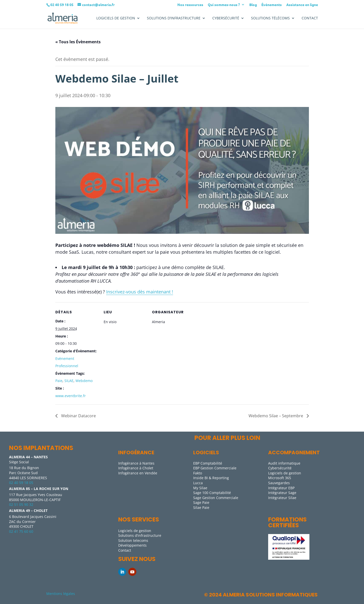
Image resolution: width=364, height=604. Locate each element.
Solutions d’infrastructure (140, 535)
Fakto (198, 473)
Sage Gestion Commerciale (216, 498)
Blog (253, 5)
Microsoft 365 (280, 478)
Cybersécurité (226, 18)
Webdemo (84, 381)
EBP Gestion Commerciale (215, 468)
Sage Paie (201, 502)
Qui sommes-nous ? (224, 5)
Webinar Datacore (78, 416)
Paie (59, 381)
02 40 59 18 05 (21, 483)
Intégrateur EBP (281, 488)
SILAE (69, 381)
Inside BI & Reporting (211, 478)
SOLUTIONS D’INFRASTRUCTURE (174, 18)
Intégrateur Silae (282, 498)
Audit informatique (284, 463)
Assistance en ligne (302, 5)
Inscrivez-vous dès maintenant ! (140, 292)
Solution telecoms (133, 540)
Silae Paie (201, 507)
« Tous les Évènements (78, 42)
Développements (132, 545)
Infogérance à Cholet (136, 468)
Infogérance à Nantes (136, 463)
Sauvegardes (279, 483)
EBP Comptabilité (208, 463)
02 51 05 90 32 (21, 504)
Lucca (198, 483)
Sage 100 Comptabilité (212, 493)
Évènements (272, 5)
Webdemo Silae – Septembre (276, 416)
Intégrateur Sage (282, 493)
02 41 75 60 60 (21, 531)
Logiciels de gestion (285, 473)
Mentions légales (61, 594)
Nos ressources (190, 5)
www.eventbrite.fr (71, 396)
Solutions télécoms (270, 18)
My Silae (200, 488)
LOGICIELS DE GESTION (116, 18)
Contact (310, 18)
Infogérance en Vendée (138, 473)
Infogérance (136, 452)
